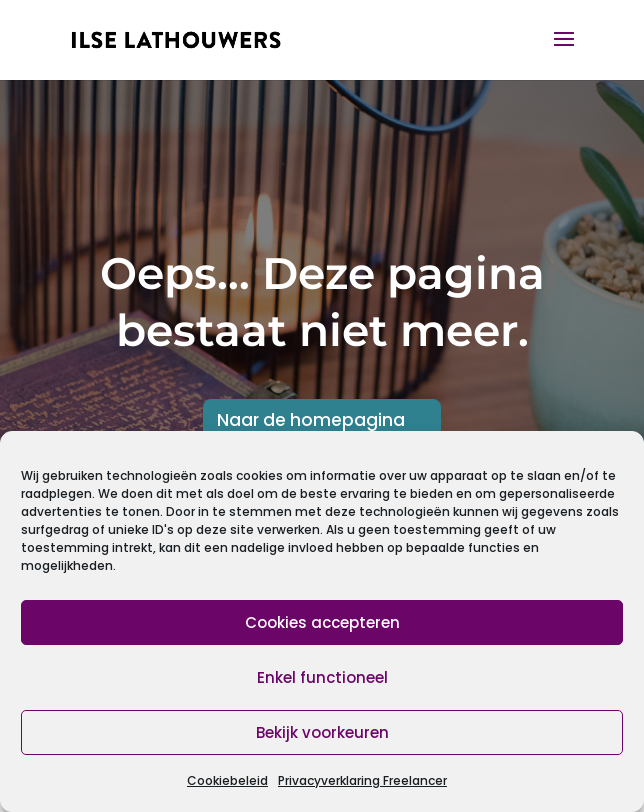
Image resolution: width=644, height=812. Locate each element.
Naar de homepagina (311, 420)
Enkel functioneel (322, 677)
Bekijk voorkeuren (322, 732)
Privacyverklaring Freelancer (362, 780)
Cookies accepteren (322, 622)
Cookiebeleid (227, 780)
